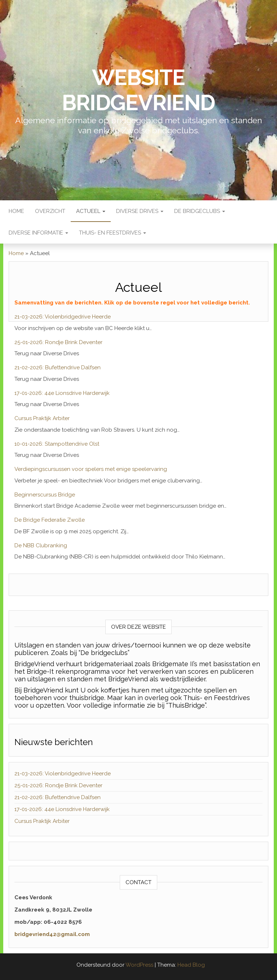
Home (16, 211)
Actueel (91, 211)
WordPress (139, 965)
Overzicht (50, 211)
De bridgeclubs (200, 211)
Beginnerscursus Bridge (45, 495)
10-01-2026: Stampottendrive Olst (57, 444)
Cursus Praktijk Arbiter (42, 418)
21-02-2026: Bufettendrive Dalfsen (58, 367)
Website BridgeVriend (138, 90)
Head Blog (191, 965)
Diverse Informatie (38, 233)
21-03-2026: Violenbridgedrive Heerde (63, 317)
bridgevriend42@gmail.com (52, 934)
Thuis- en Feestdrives (113, 233)
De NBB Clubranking (41, 545)
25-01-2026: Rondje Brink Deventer (58, 342)
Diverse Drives (140, 211)
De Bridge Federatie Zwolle (50, 520)
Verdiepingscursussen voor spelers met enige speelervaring (91, 469)
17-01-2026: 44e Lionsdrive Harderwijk (62, 393)
